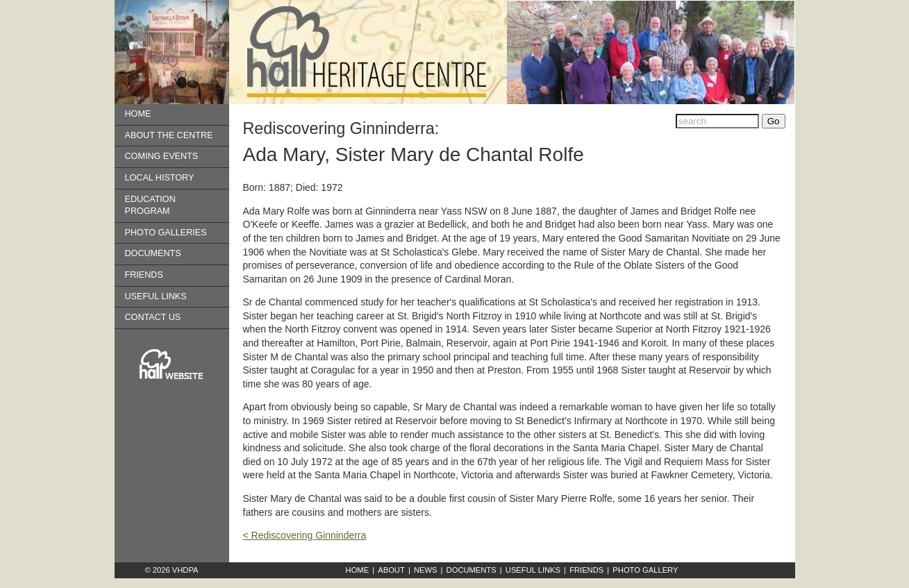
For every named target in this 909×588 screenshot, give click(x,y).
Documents (153, 253)
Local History (160, 178)
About (391, 570)
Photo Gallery (645, 570)
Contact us (153, 317)
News (426, 570)
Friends (144, 275)
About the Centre (169, 135)
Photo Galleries (166, 233)
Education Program (150, 205)
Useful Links (156, 296)
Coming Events (162, 156)
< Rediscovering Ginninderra (305, 535)
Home (138, 114)
